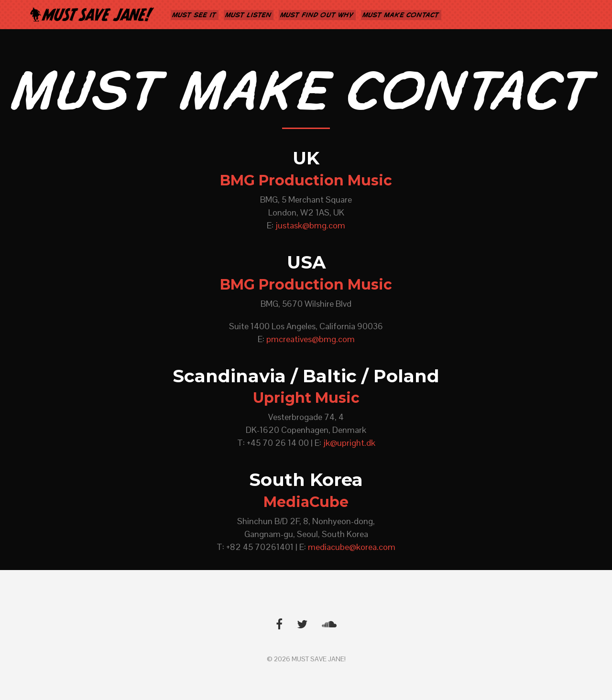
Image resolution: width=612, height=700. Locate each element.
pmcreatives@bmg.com (311, 339)
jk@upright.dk (349, 443)
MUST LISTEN (249, 15)
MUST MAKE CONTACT (401, 15)
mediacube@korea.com (352, 547)
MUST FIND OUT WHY (317, 15)
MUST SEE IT (195, 15)
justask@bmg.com (310, 225)
